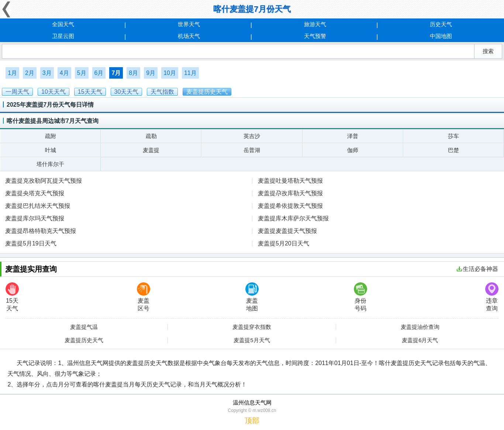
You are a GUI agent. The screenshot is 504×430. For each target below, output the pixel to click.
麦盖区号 (144, 297)
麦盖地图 (252, 297)
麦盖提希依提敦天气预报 (290, 206)
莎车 (453, 136)
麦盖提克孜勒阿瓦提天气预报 (44, 181)
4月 (64, 73)
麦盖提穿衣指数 (252, 327)
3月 (47, 73)
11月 (190, 73)
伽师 (353, 150)
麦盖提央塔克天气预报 (35, 193)
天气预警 (315, 36)
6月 (99, 73)
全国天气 (63, 24)
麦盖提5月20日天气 (284, 243)
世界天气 (189, 24)
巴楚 (453, 150)
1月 (12, 73)
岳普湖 (252, 150)
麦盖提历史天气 (84, 340)
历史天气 (441, 24)
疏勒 (151, 136)
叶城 (51, 150)
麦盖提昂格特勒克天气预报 (41, 231)
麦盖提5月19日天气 (31, 243)
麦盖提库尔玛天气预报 (35, 218)
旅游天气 (315, 24)
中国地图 (441, 36)
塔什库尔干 (50, 164)
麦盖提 (151, 150)
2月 (30, 73)
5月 (82, 73)
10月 (170, 73)
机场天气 (189, 36)
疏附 (51, 136)
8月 (133, 73)
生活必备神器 (477, 269)
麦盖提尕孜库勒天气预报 (290, 193)
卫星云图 (63, 36)
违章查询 (492, 297)
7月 (116, 73)
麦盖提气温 (84, 327)
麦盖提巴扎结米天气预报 (38, 206)
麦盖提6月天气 (420, 340)
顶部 (252, 420)
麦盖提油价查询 (420, 327)
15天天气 (12, 297)
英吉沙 (252, 136)
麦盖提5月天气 (252, 340)
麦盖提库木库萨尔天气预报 (293, 218)
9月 (151, 73)
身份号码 (360, 297)
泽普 (353, 136)
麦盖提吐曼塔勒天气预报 (290, 181)
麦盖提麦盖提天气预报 (287, 231)
